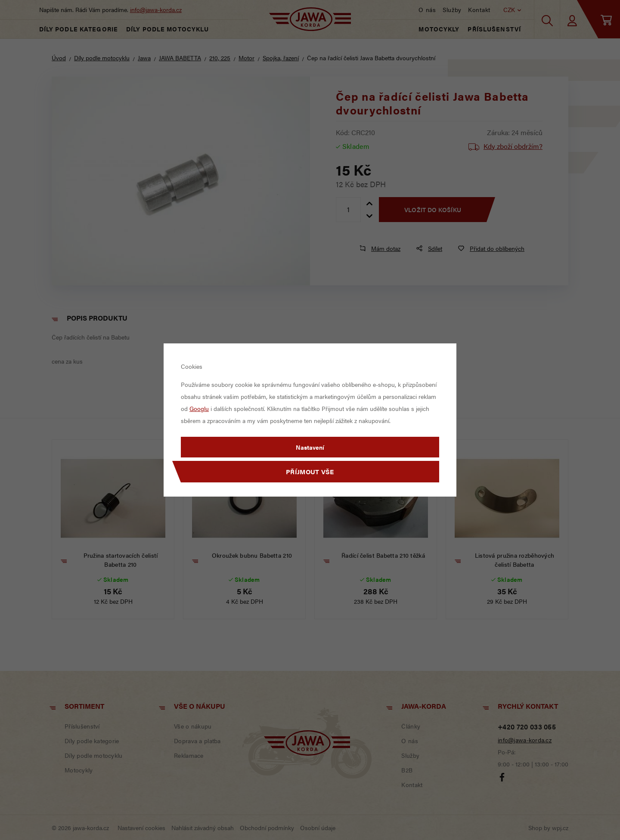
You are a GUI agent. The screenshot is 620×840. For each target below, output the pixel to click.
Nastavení (310, 447)
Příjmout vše (310, 471)
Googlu (199, 408)
